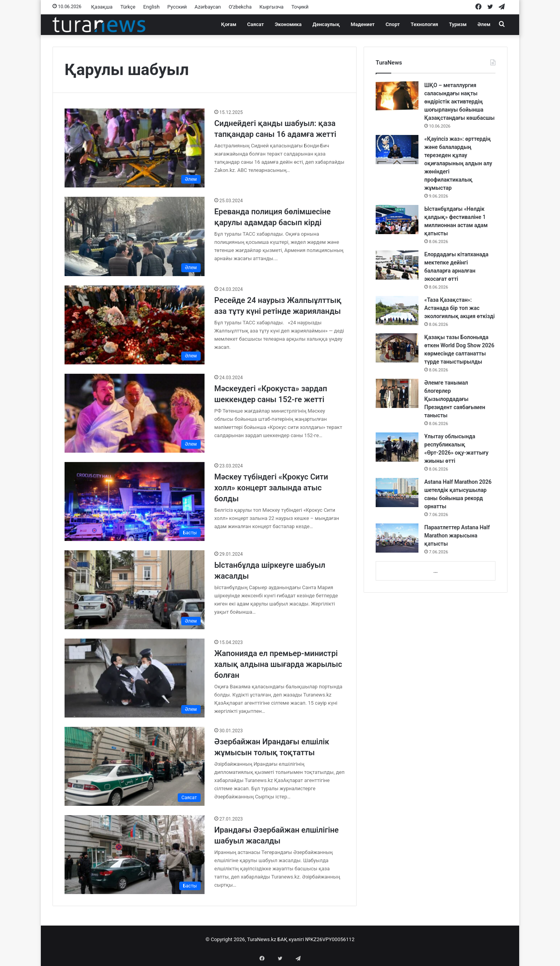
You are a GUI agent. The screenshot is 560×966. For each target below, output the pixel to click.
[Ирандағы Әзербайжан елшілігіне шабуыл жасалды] (135, 855)
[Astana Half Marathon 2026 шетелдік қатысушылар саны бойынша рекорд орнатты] (397, 493)
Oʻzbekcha (240, 7)
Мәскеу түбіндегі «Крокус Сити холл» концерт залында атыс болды (271, 488)
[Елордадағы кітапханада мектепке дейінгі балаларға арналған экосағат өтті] (397, 265)
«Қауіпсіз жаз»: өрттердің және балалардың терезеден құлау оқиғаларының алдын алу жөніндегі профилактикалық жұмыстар (458, 163)
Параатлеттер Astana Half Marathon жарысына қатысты (457, 535)
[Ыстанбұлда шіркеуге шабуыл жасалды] (135, 590)
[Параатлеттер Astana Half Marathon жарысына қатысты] (397, 538)
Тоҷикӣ (300, 7)
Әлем (484, 24)
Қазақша (102, 7)
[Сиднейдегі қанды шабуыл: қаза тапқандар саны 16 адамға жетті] (135, 148)
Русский (177, 7)
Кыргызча (271, 7)
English (151, 7)
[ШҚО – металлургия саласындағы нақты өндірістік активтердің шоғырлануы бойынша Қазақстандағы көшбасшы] (397, 96)
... (435, 571)
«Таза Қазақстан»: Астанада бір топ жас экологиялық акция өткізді (459, 308)
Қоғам (229, 24)
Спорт (393, 24)
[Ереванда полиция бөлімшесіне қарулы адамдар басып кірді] (135, 236)
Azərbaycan (208, 7)
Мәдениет (363, 24)
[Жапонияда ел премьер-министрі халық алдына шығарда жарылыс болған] (135, 678)
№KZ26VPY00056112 (330, 939)
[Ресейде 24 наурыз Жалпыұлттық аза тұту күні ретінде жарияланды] (135, 325)
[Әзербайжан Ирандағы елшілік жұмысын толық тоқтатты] (135, 766)
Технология (424, 24)
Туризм (458, 24)
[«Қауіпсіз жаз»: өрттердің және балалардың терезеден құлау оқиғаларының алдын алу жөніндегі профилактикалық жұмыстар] (397, 150)
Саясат (256, 24)
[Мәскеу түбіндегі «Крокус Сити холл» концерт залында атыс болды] (135, 501)
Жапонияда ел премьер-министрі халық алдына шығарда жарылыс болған (278, 664)
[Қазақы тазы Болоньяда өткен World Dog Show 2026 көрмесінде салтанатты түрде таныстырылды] (397, 348)
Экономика (288, 24)
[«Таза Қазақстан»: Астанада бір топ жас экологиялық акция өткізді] (397, 311)
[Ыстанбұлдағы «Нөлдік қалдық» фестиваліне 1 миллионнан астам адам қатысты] (397, 220)
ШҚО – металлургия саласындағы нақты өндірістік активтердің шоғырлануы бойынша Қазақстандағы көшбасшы (459, 101)
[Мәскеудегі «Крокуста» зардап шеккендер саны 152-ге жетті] (135, 413)
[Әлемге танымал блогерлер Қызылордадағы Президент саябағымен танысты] (397, 393)
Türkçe (128, 7)
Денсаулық (326, 24)
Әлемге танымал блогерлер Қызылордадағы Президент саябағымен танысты (455, 399)
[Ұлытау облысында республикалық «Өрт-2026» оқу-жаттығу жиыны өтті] (397, 447)
